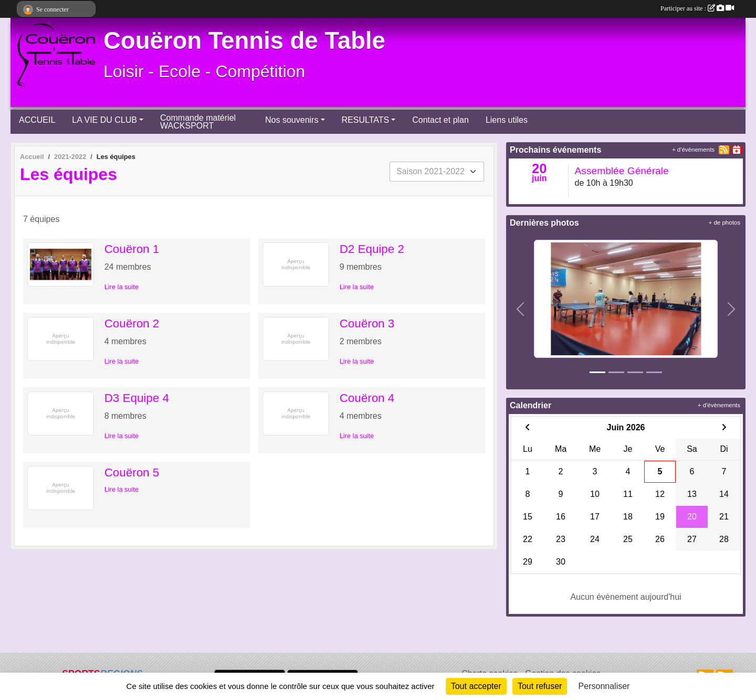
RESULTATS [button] (366, 120)
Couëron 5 (132, 473)
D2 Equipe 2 (372, 249)
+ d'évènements (693, 150)
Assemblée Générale (622, 171)
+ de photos (724, 222)
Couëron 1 (132, 249)
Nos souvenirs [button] (292, 120)
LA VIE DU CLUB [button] (104, 120)
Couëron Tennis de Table (244, 41)
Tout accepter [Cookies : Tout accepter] (476, 686)
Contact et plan (440, 120)
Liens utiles (507, 120)
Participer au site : (697, 8)
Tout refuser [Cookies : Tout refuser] (540, 686)
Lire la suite (122, 287)
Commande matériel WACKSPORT (198, 122)
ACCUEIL (37, 120)
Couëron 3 (367, 324)
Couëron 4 (367, 398)
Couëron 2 (132, 324)
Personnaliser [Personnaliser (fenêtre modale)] (604, 686)
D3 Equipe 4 (137, 398)
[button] (521, 309)
